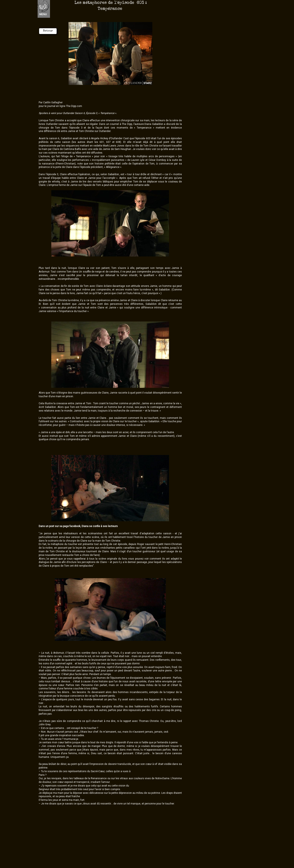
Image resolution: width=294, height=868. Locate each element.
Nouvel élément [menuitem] (49, 9)
